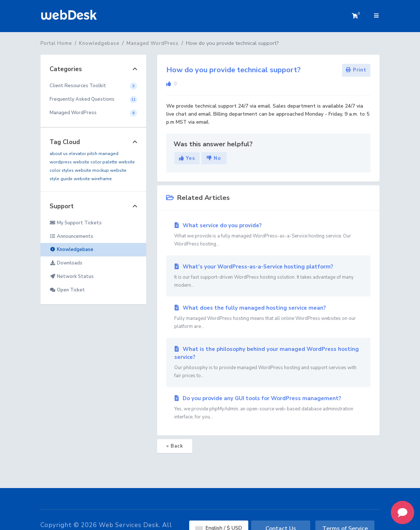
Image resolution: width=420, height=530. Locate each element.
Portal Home (56, 43)
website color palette (95, 162)
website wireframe (93, 179)
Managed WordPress (153, 43)
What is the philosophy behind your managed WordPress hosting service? (268, 363)
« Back (175, 446)
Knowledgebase (99, 43)
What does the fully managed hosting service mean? (268, 317)
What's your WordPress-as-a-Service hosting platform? (268, 276)
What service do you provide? (268, 235)
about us (59, 154)
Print (356, 70)
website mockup (92, 170)
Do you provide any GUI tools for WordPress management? (268, 408)
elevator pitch (83, 154)
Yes (187, 158)
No (214, 158)
